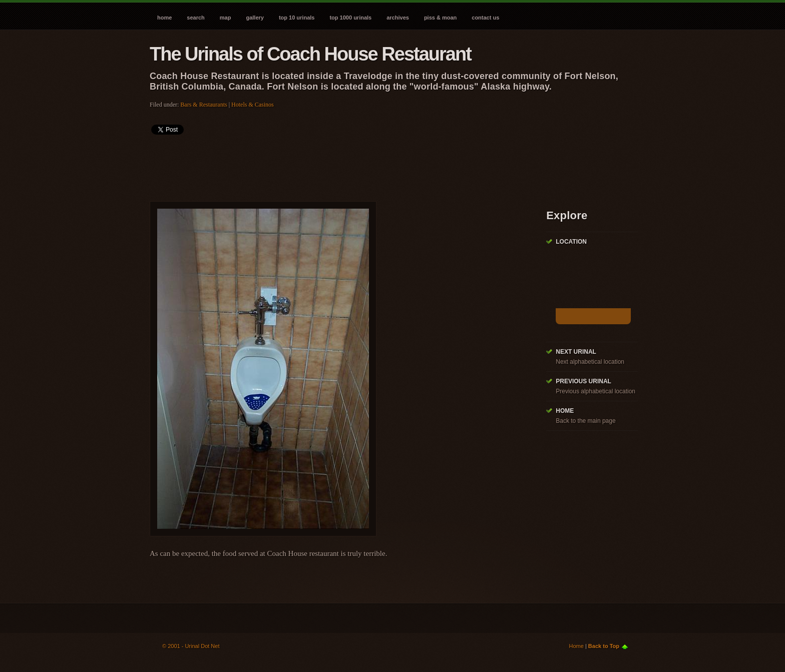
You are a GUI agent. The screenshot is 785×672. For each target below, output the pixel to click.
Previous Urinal (583, 381)
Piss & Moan (440, 18)
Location (571, 242)
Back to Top (604, 646)
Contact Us (485, 18)
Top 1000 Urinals (350, 18)
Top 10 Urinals (297, 18)
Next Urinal (576, 352)
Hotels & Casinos (253, 105)
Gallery (255, 18)
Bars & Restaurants (204, 105)
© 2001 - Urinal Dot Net (191, 646)
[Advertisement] (332, 165)
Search (195, 18)
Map (226, 18)
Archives (398, 18)
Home (164, 18)
